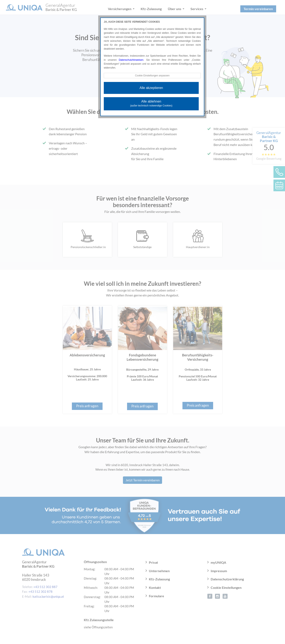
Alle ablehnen (151, 103)
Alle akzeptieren (151, 88)
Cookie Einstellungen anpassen (152, 76)
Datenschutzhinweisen (131, 60)
